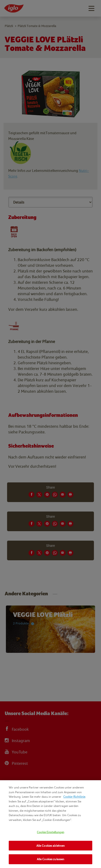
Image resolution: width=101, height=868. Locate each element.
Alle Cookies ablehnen (51, 846)
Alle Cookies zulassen (51, 859)
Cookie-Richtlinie (74, 797)
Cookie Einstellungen (50, 832)
